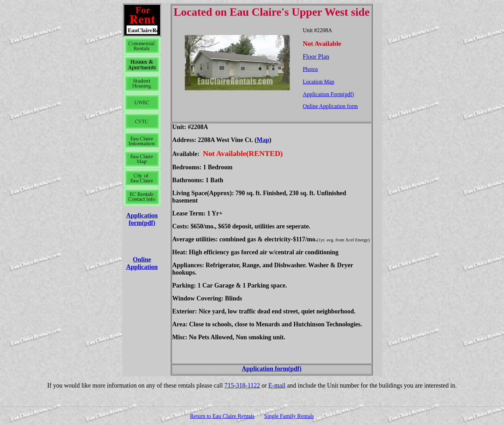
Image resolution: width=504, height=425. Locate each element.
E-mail (277, 385)
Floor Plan (316, 57)
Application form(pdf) (142, 219)
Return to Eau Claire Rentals (222, 416)
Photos (310, 69)
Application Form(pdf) (328, 94)
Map (263, 140)
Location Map (318, 82)
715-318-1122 (242, 385)
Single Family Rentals (289, 416)
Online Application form (330, 106)
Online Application (142, 263)
